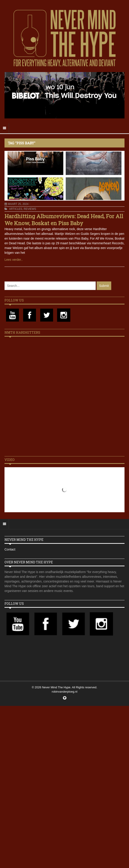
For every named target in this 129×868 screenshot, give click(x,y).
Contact (10, 549)
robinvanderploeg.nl (64, 692)
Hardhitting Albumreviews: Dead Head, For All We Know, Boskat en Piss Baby (64, 220)
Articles (16, 209)
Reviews (30, 209)
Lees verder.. (14, 260)
